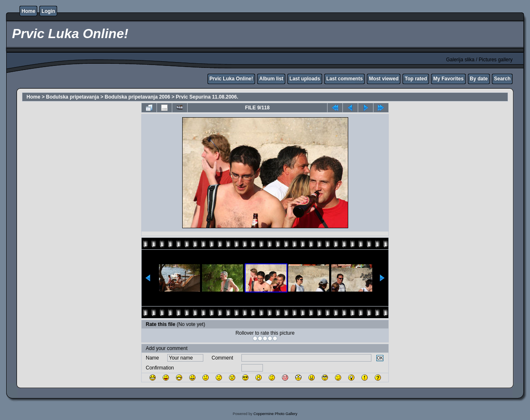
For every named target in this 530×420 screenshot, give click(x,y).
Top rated (416, 79)
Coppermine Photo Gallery (275, 414)
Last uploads (305, 79)
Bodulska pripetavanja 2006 (137, 97)
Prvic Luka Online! (231, 79)
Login (48, 11)
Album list (271, 79)
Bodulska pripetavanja (72, 97)
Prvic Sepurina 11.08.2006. (207, 97)
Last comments (344, 79)
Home (28, 11)
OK (380, 358)
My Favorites (448, 79)
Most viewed (384, 79)
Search (502, 79)
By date (479, 79)
